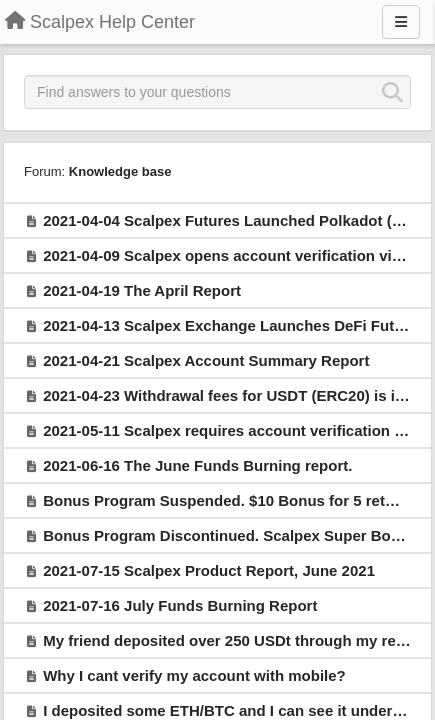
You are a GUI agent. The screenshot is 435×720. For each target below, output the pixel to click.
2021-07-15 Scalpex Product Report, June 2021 (209, 570)
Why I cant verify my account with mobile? (194, 675)
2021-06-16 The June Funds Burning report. (197, 465)
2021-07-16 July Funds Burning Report (180, 605)
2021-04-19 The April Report (142, 290)
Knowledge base (120, 171)
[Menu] (401, 22)
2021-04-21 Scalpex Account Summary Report (206, 360)
